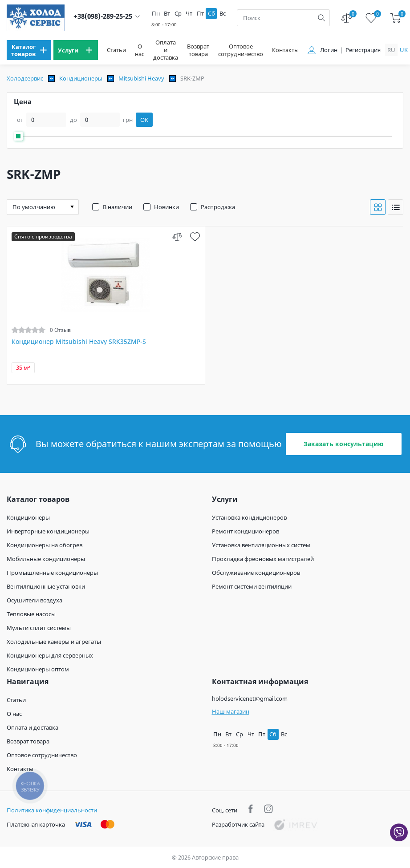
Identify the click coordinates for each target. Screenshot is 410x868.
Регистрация (363, 50)
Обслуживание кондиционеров (256, 573)
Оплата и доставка (166, 50)
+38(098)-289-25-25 (103, 16)
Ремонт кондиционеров (246, 531)
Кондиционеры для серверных (50, 655)
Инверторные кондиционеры (48, 531)
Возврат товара (198, 50)
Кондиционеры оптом (38, 669)
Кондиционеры (81, 78)
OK (144, 120)
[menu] (29, 50)
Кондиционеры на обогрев (45, 545)
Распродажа (218, 207)
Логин (329, 50)
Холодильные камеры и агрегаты (54, 642)
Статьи (116, 50)
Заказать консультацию (343, 444)
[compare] (177, 236)
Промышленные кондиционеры (52, 573)
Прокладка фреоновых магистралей (263, 559)
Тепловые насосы (31, 614)
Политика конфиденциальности (52, 810)
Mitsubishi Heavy (141, 78)
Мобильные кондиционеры (46, 559)
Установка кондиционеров (249, 517)
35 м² (23, 368)
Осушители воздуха (35, 600)
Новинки (166, 207)
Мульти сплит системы (39, 628)
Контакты (285, 50)
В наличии (118, 207)
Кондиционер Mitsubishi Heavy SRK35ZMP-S (79, 342)
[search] (321, 18)
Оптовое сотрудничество (241, 50)
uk (404, 50)
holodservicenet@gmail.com (250, 698)
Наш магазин (231, 711)
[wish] (195, 236)
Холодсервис (25, 78)
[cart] (396, 18)
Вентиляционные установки (46, 586)
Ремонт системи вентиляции (252, 586)
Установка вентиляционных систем (261, 545)
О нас (140, 50)
